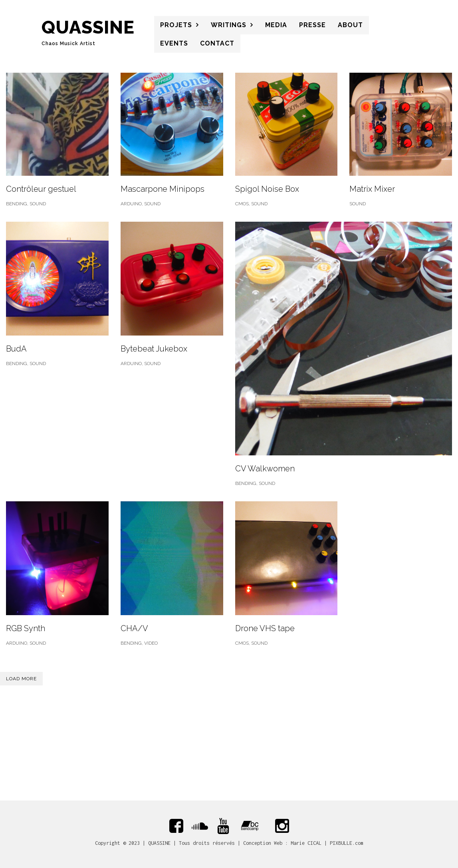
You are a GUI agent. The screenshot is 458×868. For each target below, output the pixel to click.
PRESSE (312, 25)
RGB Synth (26, 628)
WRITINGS (229, 25)
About (350, 25)
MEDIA (276, 25)
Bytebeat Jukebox (154, 349)
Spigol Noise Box (267, 189)
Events (174, 43)
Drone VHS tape (265, 628)
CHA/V (134, 628)
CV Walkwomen (265, 469)
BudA (16, 349)
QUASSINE (88, 27)
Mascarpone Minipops (163, 189)
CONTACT (217, 43)
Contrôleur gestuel (41, 189)
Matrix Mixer (372, 189)
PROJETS (176, 25)
